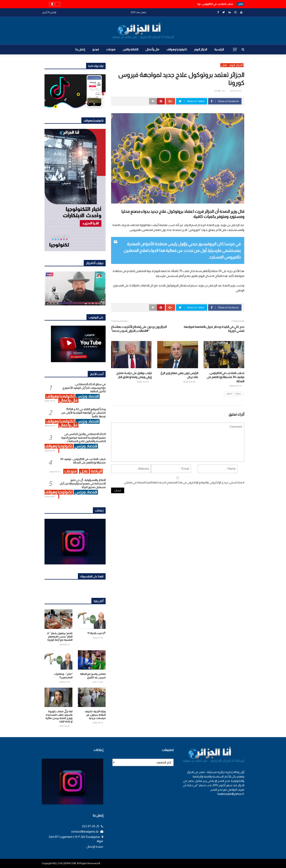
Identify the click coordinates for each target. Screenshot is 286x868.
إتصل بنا (80, 49)
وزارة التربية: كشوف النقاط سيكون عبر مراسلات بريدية (95, 715)
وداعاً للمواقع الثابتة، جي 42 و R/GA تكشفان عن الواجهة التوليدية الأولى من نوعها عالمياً (83, 413)
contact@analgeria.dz (87, 832)
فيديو (96, 49)
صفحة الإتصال (95, 847)
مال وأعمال (152, 49)
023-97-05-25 (93, 826)
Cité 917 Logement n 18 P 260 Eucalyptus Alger (76, 839)
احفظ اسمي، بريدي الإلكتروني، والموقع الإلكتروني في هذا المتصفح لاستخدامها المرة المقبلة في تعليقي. (184, 482)
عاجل (224, 65)
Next (229, 394)
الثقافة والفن (131, 49)
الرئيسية (219, 49)
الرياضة (96, 471)
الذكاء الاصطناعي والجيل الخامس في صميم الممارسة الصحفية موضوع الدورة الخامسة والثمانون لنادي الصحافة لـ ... (83, 438)
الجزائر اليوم (201, 49)
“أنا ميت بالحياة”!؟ (96, 633)
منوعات (111, 49)
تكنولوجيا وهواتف (177, 49)
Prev (238, 394)
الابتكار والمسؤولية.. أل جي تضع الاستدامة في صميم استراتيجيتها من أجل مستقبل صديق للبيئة (83, 484)
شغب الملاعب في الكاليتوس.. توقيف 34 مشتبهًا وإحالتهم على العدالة (225, 377)
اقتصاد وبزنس (87, 396)
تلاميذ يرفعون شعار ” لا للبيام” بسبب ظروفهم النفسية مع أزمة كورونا (60, 637)
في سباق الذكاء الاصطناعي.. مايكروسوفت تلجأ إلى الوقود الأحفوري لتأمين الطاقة (84, 388)
